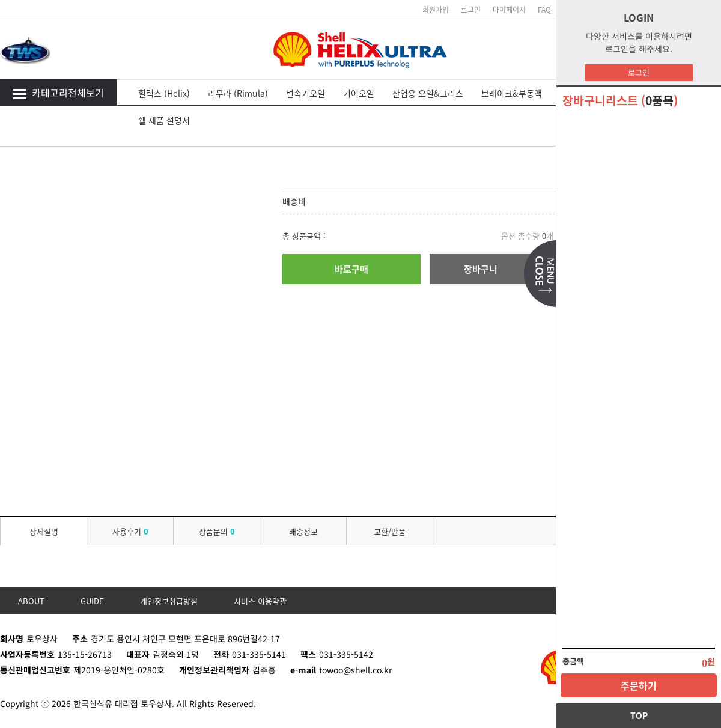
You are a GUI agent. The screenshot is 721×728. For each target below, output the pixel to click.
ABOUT (31, 601)
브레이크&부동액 (512, 93)
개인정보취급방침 (169, 601)
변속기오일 (306, 93)
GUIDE (92, 601)
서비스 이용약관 (260, 601)
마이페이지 (509, 9)
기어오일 (359, 93)
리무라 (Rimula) (238, 93)
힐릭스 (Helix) (164, 93)
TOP (639, 715)
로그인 (639, 72)
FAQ (544, 9)
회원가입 (436, 9)
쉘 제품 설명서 (164, 120)
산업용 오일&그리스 (428, 93)
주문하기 (639, 685)
